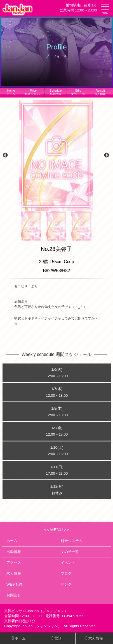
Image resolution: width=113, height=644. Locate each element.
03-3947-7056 (72, 616)
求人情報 (100, 92)
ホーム (11, 92)
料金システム (33, 92)
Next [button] (107, 155)
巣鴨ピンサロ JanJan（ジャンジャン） (36, 611)
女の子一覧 (78, 92)
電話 (57, 638)
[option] (56, 155)
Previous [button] (5, 155)
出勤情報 (56, 92)
